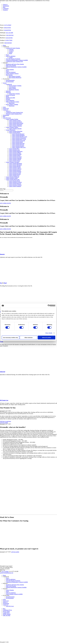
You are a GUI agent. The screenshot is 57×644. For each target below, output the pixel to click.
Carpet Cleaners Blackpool (15, 165)
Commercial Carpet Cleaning (13, 48)
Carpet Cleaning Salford (15, 155)
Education (8, 92)
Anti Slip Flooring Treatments (13, 59)
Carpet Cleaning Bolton (15, 133)
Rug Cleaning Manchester (15, 78)
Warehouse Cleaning (14, 90)
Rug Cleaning (9, 75)
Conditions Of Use (7, 610)
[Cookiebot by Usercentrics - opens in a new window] (49, 306)
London (11, 52)
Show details (49, 333)
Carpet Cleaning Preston (15, 174)
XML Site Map (7, 615)
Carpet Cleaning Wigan (14, 161)
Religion (8, 99)
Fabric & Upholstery (11, 72)
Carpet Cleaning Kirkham (15, 172)
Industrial (5, 63)
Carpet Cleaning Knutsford (15, 122)
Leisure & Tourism (10, 95)
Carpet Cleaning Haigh (17, 142)
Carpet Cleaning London (12, 178)
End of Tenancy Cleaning (12, 104)
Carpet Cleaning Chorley (15, 167)
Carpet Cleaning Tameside (15, 158)
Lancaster (11, 49)
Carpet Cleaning (10, 70)
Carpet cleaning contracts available (14, 594)
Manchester (12, 103)
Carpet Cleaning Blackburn (15, 163)
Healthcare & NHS (10, 98)
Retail (7, 96)
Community (6, 9)
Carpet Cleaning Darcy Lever (19, 139)
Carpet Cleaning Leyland (15, 173)
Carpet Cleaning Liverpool (15, 182)
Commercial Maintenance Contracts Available (17, 60)
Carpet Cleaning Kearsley (18, 146)
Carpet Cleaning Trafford (15, 159)
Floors (7, 55)
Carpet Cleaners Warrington (16, 125)
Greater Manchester (11, 130)
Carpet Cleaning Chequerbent (19, 138)
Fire (1, 283)
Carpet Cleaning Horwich (18, 145)
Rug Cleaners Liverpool (15, 76)
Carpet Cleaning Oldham (15, 153)
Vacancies (5, 10)
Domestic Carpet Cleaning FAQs (14, 114)
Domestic (5, 68)
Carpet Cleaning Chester (15, 121)
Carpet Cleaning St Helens (15, 185)
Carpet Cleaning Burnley (15, 166)
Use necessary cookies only (10, 337)
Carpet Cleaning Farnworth (18, 141)
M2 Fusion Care (15, 400)
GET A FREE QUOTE (5, 203)
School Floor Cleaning (14, 94)
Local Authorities (10, 100)
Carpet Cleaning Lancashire (13, 162)
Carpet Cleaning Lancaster (15, 129)
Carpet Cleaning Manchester (16, 151)
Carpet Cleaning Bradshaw (18, 135)
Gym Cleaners (12, 87)
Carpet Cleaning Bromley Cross (19, 137)
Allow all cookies (47, 337)
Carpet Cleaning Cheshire (12, 119)
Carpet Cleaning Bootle (15, 181)
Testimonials (6, 6)
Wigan (10, 53)
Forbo (4, 107)
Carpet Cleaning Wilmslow (15, 126)
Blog (4, 7)
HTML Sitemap (7, 614)
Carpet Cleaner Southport (15, 186)
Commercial (6, 47)
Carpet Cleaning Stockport (15, 157)
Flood (5, 283)
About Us (5, 5)
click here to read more (5, 421)
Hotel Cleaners (12, 88)
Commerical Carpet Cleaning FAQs (14, 61)
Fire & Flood (6, 79)
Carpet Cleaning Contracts (12, 74)
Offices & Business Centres (13, 102)
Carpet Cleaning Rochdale (15, 154)
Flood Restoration (10, 80)
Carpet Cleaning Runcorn (15, 184)
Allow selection (28, 337)
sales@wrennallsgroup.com (7, 573)
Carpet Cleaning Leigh (14, 150)
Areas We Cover (7, 118)
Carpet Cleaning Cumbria (12, 127)
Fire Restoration (10, 82)
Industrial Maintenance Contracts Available (16, 67)
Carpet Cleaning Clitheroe (15, 169)
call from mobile (4, 423)
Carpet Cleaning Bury (14, 149)
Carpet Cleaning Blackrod (18, 134)
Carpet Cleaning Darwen (15, 170)
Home (4, 45)
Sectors (5, 83)
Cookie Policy (6, 613)
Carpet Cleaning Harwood (18, 143)
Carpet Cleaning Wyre (14, 176)
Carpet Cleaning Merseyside (13, 180)
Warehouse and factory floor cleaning (15, 64)
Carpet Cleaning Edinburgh (12, 177)
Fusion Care (6, 108)
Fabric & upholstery (11, 56)
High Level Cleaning (11, 65)
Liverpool (11, 51)
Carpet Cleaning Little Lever (19, 147)
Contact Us (6, 110)
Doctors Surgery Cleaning (15, 86)
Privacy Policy (6, 611)
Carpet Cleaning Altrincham (16, 131)
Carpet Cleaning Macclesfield (16, 123)
